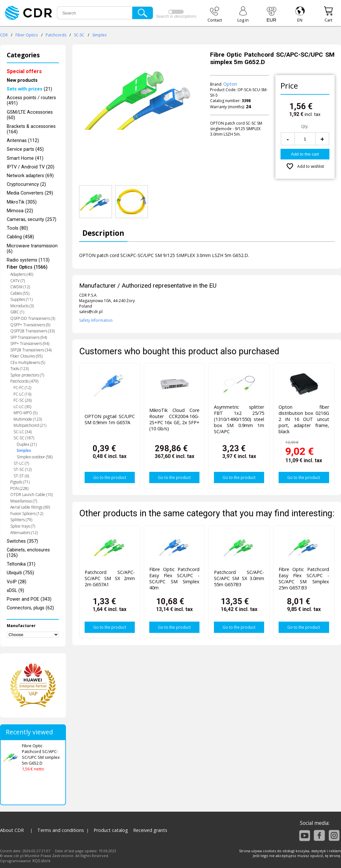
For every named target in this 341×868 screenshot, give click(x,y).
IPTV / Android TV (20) (31, 167)
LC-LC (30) (22, 407)
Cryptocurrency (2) (26, 184)
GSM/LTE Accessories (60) (30, 115)
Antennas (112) (23, 141)
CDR (4, 35)
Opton (230, 84)
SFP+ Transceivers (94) (30, 343)
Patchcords (56, 35)
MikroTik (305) (22, 202)
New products (22, 80)
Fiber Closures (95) (26, 356)
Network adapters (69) (30, 176)
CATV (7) (18, 281)
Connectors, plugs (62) (30, 608)
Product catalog (111, 830)
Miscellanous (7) (24, 501)
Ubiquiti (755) (20, 573)
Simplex (99, 35)
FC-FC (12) (22, 388)
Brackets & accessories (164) (31, 129)
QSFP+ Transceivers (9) (30, 325)
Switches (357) (22, 541)
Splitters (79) (21, 520)
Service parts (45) (25, 149)
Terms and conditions (61, 830)
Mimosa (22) (20, 211)
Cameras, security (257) (32, 219)
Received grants (150, 830)
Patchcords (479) (24, 381)
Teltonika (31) (21, 564)
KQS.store (41, 861)
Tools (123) (19, 369)
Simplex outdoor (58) (35, 457)
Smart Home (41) (25, 158)
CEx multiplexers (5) (28, 362)
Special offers (24, 71)
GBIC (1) (17, 312)
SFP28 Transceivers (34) (31, 350)
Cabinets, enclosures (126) (28, 553)
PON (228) (19, 488)
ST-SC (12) (23, 469)
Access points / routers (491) (31, 100)
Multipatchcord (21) (30, 425)
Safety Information (96, 320)
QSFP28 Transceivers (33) (32, 331)
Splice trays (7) (23, 526)
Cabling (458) (20, 237)
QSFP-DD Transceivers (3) (33, 318)
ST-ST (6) (21, 476)
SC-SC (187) (24, 438)
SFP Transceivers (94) (29, 337)
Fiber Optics (27, 35)
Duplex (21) (27, 444)
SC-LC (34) (23, 432)
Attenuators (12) (24, 533)
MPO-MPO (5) (25, 413)
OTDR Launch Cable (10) (32, 495)
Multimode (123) (28, 419)
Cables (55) (20, 293)
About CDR (12, 830)
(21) (29, 89)
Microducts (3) (22, 306)
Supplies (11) (21, 299)
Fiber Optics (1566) (27, 267)
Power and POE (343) (29, 599)
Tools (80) (17, 228)
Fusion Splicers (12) (27, 514)
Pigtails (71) (20, 482)
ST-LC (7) (21, 463)
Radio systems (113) (28, 260)
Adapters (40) (22, 274)
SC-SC (79, 35)
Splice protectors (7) (27, 375)
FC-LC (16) (22, 394)
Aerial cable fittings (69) (30, 507)
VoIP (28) (17, 582)
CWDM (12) (20, 287)
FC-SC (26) (23, 400)
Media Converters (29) (30, 193)
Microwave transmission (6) (32, 249)
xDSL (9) (15, 591)
